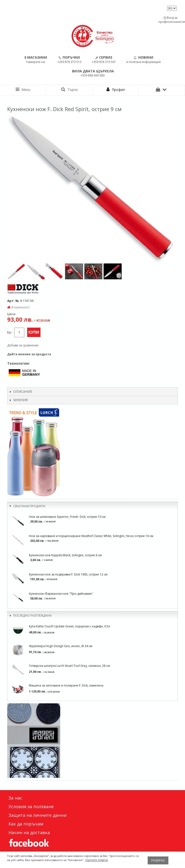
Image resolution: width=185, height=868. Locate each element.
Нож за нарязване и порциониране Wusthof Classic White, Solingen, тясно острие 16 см (91, 536)
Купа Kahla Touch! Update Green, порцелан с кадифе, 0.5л (69, 626)
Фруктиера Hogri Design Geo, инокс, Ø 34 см (61, 646)
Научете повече (96, 860)
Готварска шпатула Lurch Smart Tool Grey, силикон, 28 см (69, 666)
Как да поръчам (26, 824)
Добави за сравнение (23, 345)
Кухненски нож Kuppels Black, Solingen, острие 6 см (65, 555)
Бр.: (10, 332)
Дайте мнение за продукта (29, 354)
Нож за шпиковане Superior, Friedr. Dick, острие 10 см (67, 517)
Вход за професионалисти (171, 20)
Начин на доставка (29, 832)
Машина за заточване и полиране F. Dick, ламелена (66, 685)
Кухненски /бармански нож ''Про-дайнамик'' (61, 594)
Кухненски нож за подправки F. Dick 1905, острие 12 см (68, 574)
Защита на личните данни (37, 815)
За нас (15, 798)
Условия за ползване (31, 806)
